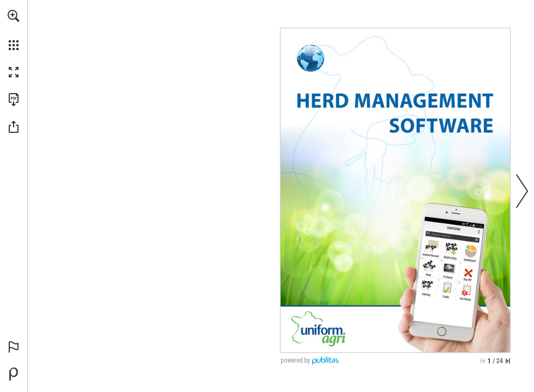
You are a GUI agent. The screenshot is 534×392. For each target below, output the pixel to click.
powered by (295, 360)
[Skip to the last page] (508, 361)
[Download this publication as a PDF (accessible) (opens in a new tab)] (14, 100)
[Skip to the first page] (483, 361)
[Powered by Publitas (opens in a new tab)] (14, 374)
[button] (14, 16)
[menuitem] (14, 30)
